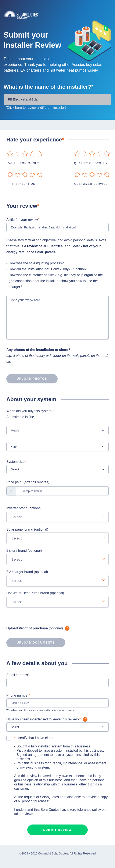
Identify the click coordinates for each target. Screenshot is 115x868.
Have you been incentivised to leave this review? (47, 719)
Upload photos (27, 379)
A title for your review (23, 220)
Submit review (57, 830)
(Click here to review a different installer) (36, 108)
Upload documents (31, 643)
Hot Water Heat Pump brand (35, 593)
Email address (18, 675)
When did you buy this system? (57, 415)
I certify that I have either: (34, 738)
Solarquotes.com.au (60, 14)
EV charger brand (27, 572)
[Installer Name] (57, 99)
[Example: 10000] (57, 491)
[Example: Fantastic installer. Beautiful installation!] (57, 227)
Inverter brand (24, 508)
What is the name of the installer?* (49, 87)
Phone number (18, 695)
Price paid (28, 482)
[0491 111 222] (57, 703)
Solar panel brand (27, 529)
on (10, 154)
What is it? (67, 628)
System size (16, 462)
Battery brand (24, 551)
